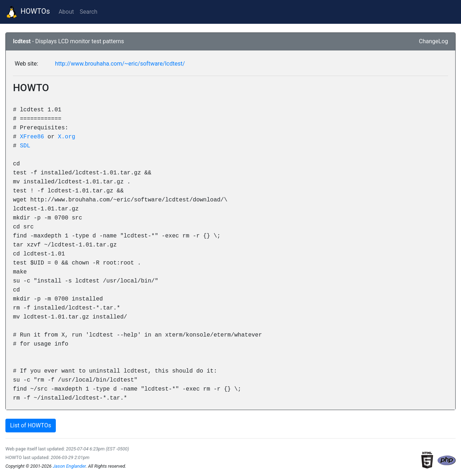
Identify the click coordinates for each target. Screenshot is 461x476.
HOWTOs (28, 12)
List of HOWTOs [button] (31, 425)
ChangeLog (433, 41)
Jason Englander (69, 466)
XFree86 (32, 137)
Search (88, 12)
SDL (25, 146)
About (66, 12)
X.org (67, 137)
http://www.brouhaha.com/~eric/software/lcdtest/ (120, 64)
